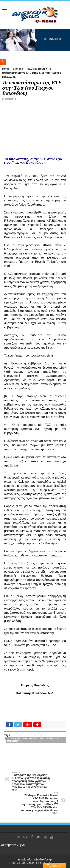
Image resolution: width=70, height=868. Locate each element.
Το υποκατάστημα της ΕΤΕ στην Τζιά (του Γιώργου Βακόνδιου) (35, 740)
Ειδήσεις (18, 69)
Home (6, 69)
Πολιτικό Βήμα (36, 69)
